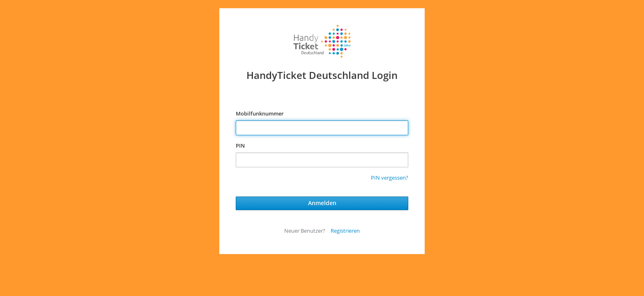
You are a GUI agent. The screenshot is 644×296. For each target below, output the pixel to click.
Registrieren (345, 231)
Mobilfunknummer (260, 113)
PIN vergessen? (390, 178)
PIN (240, 146)
